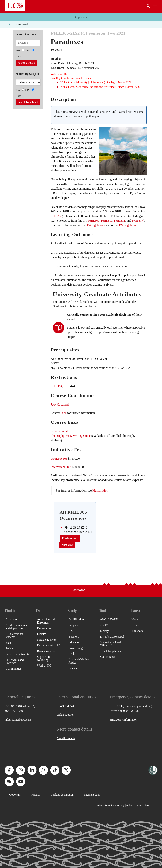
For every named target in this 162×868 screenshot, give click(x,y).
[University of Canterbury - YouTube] (21, 782)
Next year (67, 545)
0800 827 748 (13, 706)
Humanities (100, 490)
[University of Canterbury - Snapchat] (43, 770)
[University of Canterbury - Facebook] (9, 770)
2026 (19, 57)
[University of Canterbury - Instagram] (21, 770)
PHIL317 (138, 221)
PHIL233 (57, 216)
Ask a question (66, 715)
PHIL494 (57, 386)
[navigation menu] (155, 7)
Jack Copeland (60, 404)
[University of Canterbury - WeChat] (9, 782)
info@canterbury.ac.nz (18, 720)
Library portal (59, 431)
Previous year (70, 538)
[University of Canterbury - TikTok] (55, 770)
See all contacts (66, 738)
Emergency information (123, 720)
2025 (28, 50)
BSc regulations (129, 225)
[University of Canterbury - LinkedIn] (32, 770)
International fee (61, 467)
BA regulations (96, 225)
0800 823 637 (131, 711)
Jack (64, 413)
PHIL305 (94, 221)
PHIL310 (107, 221)
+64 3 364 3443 (66, 706)
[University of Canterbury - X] (66, 770)
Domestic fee (59, 459)
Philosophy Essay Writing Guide (71, 436)
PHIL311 (120, 221)
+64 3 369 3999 (14, 711)
